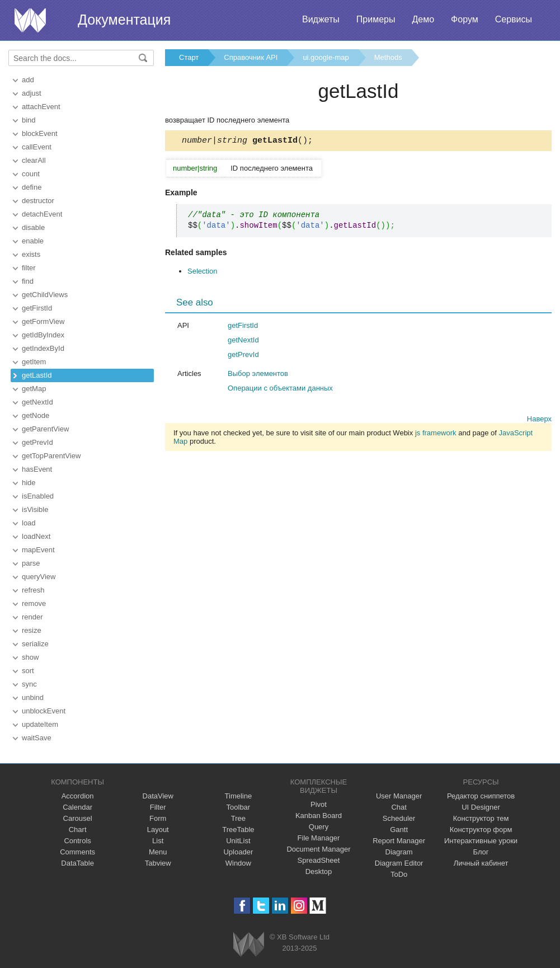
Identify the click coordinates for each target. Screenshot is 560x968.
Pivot (319, 804)
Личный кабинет (481, 863)
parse (31, 563)
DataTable (77, 863)
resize (32, 630)
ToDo (399, 874)
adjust (32, 93)
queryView (39, 577)
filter (29, 268)
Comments (77, 852)
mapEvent (38, 550)
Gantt (399, 830)
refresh (33, 590)
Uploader (238, 852)
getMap (34, 389)
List (158, 841)
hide (29, 483)
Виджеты (321, 19)
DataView (158, 796)
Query (319, 827)
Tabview (158, 863)
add (28, 80)
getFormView (43, 321)
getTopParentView (51, 456)
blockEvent (40, 133)
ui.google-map (326, 57)
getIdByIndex (43, 335)
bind (29, 120)
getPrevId (37, 442)
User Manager (399, 796)
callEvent (37, 147)
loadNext (36, 536)
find (28, 281)
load (29, 523)
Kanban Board (319, 816)
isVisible (35, 509)
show (30, 657)
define (32, 187)
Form (158, 818)
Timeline (239, 796)
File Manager (319, 838)
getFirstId (37, 308)
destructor (38, 201)
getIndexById (43, 348)
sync (29, 684)
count (31, 174)
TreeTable (238, 830)
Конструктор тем (481, 818)
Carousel (78, 818)
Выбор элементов (258, 375)
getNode (36, 415)
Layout (158, 830)
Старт (189, 57)
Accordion (78, 796)
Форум (465, 19)
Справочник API (251, 57)
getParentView (45, 429)
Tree (238, 818)
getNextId (37, 402)
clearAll (34, 160)
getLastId (37, 375)
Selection (202, 273)
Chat (399, 807)
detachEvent (42, 214)
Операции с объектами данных (280, 390)
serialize (35, 644)
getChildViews (45, 295)
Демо (423, 19)
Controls (77, 841)
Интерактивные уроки (481, 841)
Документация (124, 20)
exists (31, 254)
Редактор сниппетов (481, 796)
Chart (78, 830)
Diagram (399, 852)
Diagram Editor (399, 863)
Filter (158, 807)
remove (34, 603)
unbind (33, 697)
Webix (249, 944)
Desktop (319, 871)
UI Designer (481, 807)
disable (33, 227)
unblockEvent (44, 711)
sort (28, 671)
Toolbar (239, 807)
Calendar (77, 807)
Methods (388, 57)
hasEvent (37, 469)
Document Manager (318, 849)
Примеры (376, 19)
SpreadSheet (319, 860)
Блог (481, 852)
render (32, 617)
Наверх (539, 420)
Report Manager (399, 841)
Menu (158, 852)
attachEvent (41, 107)
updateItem (40, 724)
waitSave (37, 738)
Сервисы (514, 19)
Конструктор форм (481, 830)
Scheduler (399, 818)
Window (238, 863)
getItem (34, 362)
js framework (436, 434)
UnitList (238, 841)
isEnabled (38, 496)
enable (33, 241)
